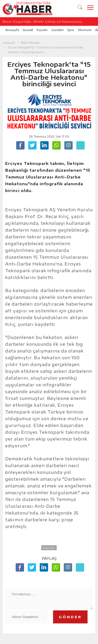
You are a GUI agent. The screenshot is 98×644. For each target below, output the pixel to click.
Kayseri (42, 30)
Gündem (57, 30)
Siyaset (28, 30)
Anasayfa (12, 30)
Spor (71, 30)
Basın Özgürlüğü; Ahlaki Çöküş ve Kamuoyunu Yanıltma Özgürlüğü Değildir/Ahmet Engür (42, 21)
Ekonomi (85, 30)
